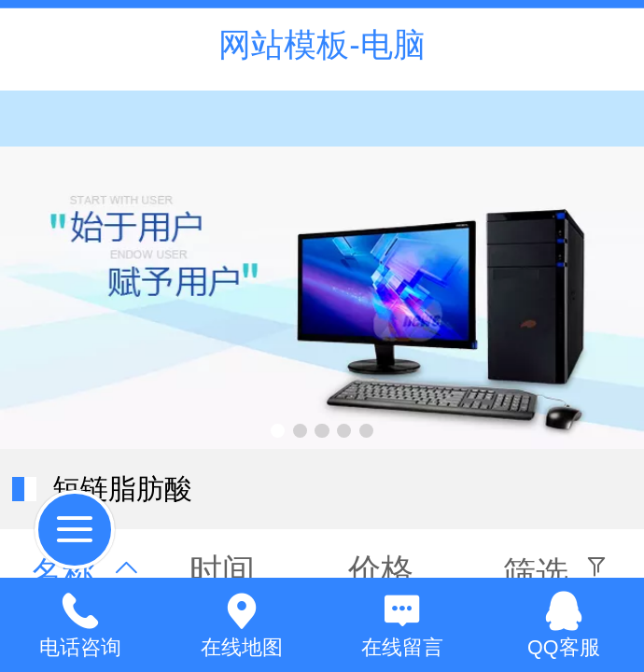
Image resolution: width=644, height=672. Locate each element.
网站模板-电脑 (322, 45)
